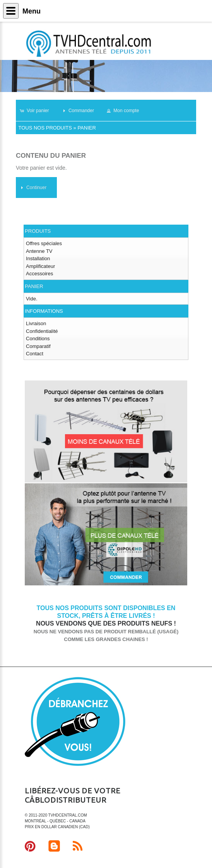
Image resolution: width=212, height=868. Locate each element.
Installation (38, 258)
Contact (35, 354)
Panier (86, 128)
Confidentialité (42, 331)
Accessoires (39, 274)
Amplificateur (40, 266)
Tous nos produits (45, 128)
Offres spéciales (44, 243)
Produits (38, 231)
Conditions (38, 339)
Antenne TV (39, 251)
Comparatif (38, 346)
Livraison (36, 323)
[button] (38, 111)
